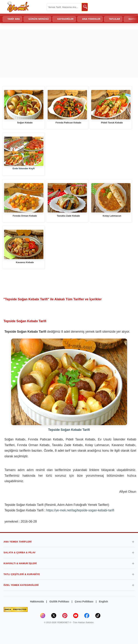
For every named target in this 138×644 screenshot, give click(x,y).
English (103, 602)
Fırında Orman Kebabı (25, 216)
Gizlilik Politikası (59, 602)
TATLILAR (114, 19)
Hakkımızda (37, 602)
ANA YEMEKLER (91, 19)
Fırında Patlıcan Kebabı (68, 123)
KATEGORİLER (65, 19)
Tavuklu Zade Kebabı (68, 216)
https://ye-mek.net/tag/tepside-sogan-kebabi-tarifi (80, 510)
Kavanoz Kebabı (25, 262)
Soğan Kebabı (25, 123)
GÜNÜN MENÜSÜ (39, 19)
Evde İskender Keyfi (24, 168)
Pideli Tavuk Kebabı (112, 123)
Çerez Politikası (84, 602)
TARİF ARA (14, 19)
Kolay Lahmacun (112, 216)
